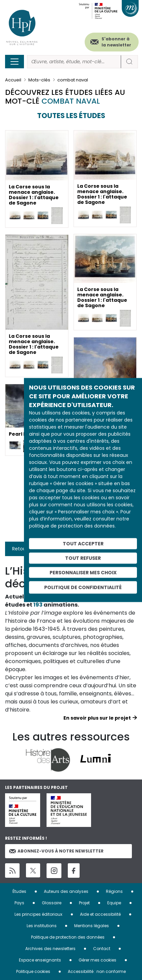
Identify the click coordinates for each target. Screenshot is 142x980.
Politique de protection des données (68, 937)
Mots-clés (39, 80)
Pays (19, 903)
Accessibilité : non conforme (97, 971)
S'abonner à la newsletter (116, 42)
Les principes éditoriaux (38, 914)
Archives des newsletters (50, 949)
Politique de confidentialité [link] (83, 587)
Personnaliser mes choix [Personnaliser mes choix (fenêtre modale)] (83, 572)
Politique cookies (33, 971)
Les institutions (42, 926)
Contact (102, 949)
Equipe (114, 903)
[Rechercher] (74, 62)
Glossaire (52, 903)
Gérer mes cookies (97, 960)
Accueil (13, 80)
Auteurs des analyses (66, 891)
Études (19, 891)
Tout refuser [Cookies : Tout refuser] (83, 558)
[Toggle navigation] (15, 62)
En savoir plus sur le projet (97, 718)
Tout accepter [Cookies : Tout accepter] (83, 544)
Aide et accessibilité (100, 914)
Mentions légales (92, 926)
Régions (114, 891)
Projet (84, 903)
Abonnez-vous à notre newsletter (56, 851)
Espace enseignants (40, 960)
